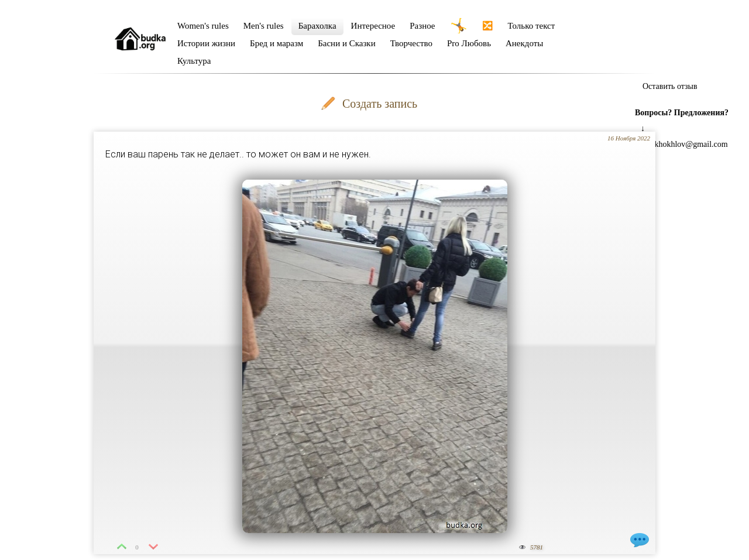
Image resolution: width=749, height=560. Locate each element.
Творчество (411, 43)
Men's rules (264, 26)
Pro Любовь (469, 43)
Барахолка (317, 26)
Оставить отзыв (670, 86)
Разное (422, 26)
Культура (194, 61)
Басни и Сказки (346, 43)
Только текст (532, 26)
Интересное (373, 26)
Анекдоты (524, 43)
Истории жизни (206, 43)
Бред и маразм (276, 43)
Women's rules (203, 26)
